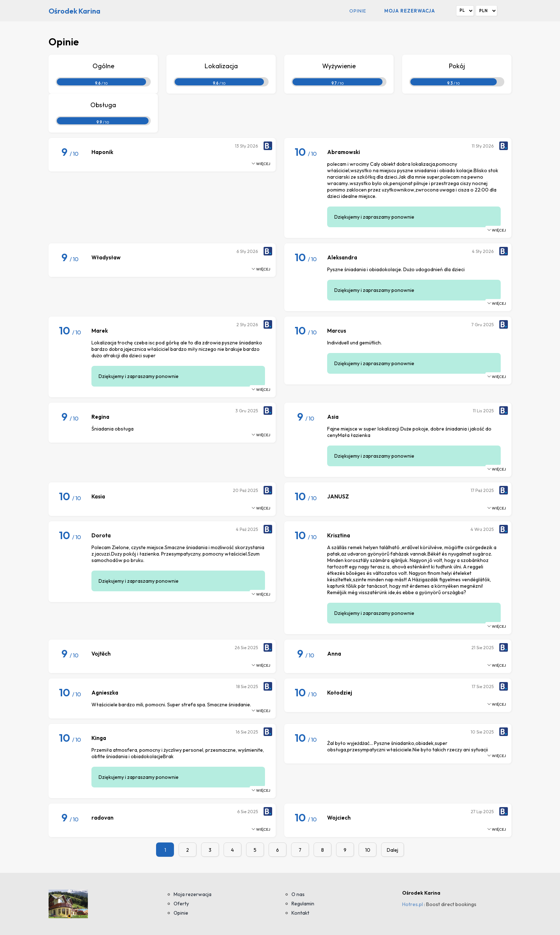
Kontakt (300, 913)
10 (368, 850)
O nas (298, 894)
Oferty (181, 904)
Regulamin (303, 904)
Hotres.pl (412, 904)
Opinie (358, 11)
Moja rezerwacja (410, 11)
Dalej (392, 850)
